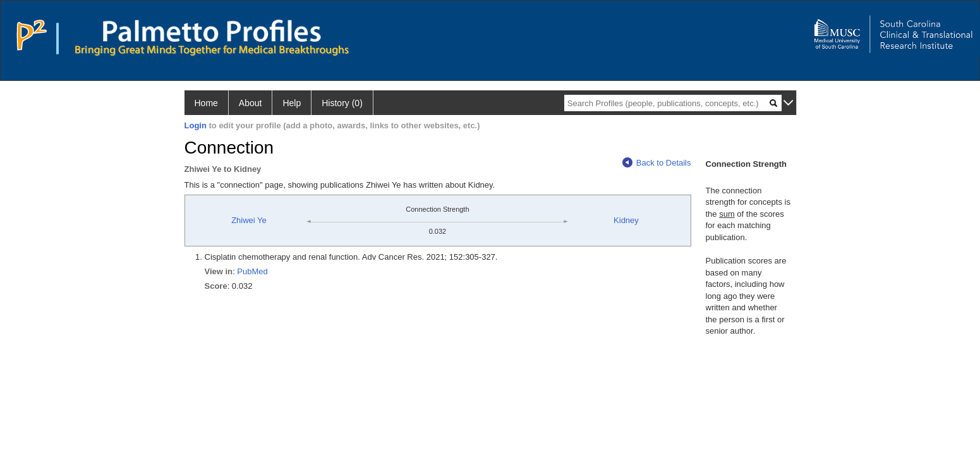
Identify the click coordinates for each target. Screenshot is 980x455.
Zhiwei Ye (249, 220)
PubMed (252, 271)
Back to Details (657, 163)
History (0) (342, 103)
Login (196, 125)
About (251, 103)
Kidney (626, 220)
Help (292, 103)
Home (206, 103)
